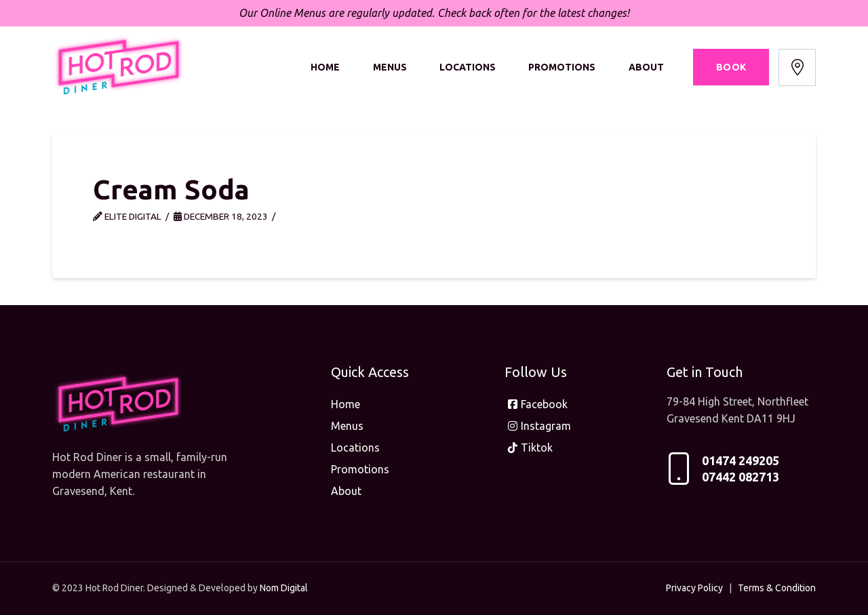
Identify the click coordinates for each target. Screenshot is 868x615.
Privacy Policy (694, 588)
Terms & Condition (777, 588)
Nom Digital (284, 588)
